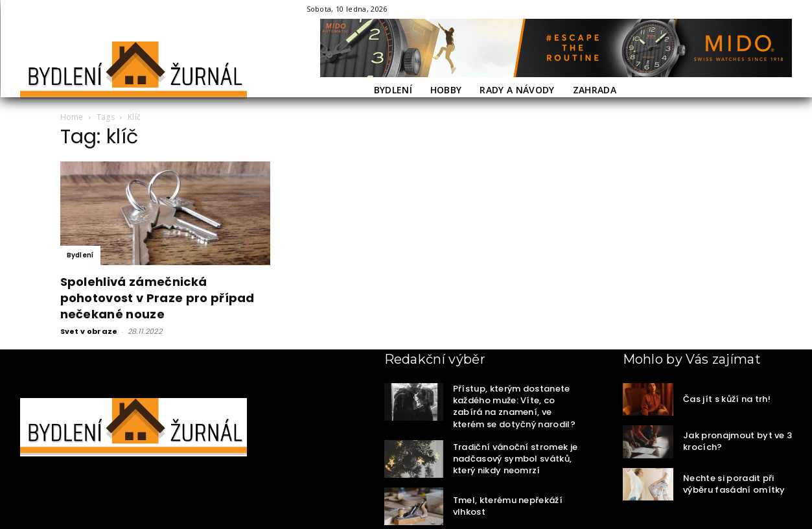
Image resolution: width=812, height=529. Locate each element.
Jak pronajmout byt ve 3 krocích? (737, 441)
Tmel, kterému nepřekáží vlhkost (508, 506)
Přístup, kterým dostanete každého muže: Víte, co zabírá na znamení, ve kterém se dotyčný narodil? (514, 406)
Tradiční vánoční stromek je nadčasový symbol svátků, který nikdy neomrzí (516, 459)
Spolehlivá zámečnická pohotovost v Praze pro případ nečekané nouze (157, 298)
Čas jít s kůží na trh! (727, 399)
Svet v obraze (89, 331)
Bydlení (80, 255)
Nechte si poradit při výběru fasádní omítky (734, 484)
